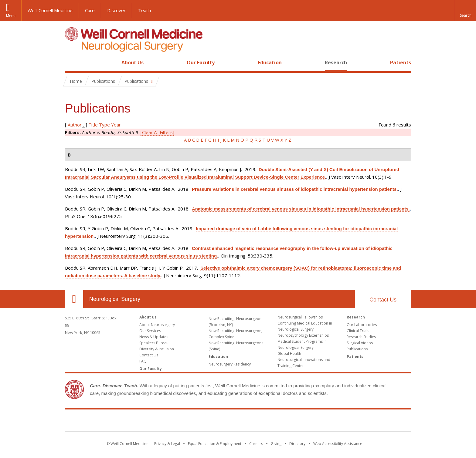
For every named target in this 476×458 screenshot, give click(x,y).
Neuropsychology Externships (303, 335)
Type (104, 125)
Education (270, 62)
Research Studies (361, 337)
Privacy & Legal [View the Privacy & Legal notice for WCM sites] (167, 444)
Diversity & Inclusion (157, 349)
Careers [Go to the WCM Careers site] (256, 444)
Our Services (150, 331)
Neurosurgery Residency (230, 364)
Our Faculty (201, 62)
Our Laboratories (362, 325)
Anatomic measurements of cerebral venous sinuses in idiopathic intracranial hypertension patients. (301, 209)
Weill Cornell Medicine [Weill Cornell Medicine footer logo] (238, 422)
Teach (144, 10)
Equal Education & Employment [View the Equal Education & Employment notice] (215, 444)
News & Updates (154, 337)
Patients (401, 62)
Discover (116, 10)
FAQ (143, 361)
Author (75, 125)
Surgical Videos (360, 343)
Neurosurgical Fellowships (300, 317)
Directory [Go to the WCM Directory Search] (297, 444)
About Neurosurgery (157, 325)
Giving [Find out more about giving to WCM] (276, 444)
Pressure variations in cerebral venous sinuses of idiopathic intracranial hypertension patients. (295, 189)
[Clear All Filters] (157, 132)
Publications (357, 349)
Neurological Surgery (115, 299)
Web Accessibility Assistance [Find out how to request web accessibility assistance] (338, 444)
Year (116, 125)
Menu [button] (11, 16)
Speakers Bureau (154, 343)
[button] (465, 11)
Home (72, 62)
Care (90, 10)
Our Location (74, 299)
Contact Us (383, 300)
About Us (133, 62)
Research (336, 62)
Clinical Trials (358, 331)
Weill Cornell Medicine (50, 10)
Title (93, 125)
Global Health (289, 354)
